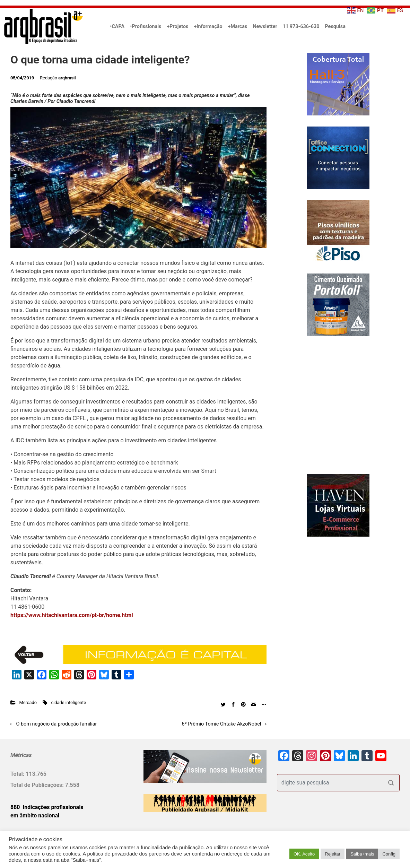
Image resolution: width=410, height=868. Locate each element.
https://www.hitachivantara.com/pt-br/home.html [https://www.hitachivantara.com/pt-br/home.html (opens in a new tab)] (72, 615)
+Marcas (238, 27)
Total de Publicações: (38, 785)
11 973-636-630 (301, 27)
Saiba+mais (362, 854)
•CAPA (117, 27)
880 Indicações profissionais (47, 807)
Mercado (28, 702)
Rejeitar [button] (333, 854)
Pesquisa (335, 27)
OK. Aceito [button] (304, 854)
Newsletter (265, 27)
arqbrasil (67, 78)
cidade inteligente (69, 702)
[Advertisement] (320, 412)
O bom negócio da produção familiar (57, 724)
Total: (18, 774)
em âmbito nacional (35, 815)
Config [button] (389, 854)
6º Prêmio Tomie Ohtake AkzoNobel (221, 724)
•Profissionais (146, 27)
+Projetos (177, 27)
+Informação (208, 27)
